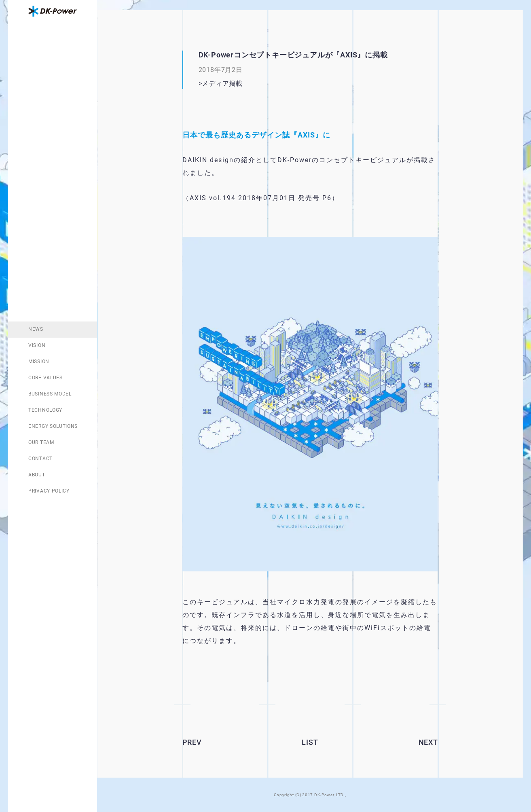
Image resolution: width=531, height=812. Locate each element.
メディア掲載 (222, 84)
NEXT (428, 742)
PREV (192, 742)
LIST (310, 742)
